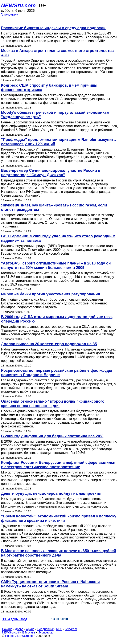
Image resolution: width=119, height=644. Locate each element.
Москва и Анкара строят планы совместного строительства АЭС (57, 53)
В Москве (29, 632)
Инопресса (45, 632)
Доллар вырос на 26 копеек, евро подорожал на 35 (49, 344)
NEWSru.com (18, 5)
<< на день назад (15, 619)
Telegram (71, 629)
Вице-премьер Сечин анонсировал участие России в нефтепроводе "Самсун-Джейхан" (51, 173)
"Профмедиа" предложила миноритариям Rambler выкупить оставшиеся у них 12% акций (58, 142)
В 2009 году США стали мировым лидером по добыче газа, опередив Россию (57, 319)
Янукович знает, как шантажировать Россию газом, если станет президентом (54, 207)
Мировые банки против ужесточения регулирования (51, 294)
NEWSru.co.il (11, 632)
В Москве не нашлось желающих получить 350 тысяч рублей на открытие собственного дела (59, 553)
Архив (30, 629)
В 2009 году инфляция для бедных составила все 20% (52, 436)
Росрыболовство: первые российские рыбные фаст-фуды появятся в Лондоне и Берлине (57, 373)
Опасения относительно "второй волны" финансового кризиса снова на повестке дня (53, 404)
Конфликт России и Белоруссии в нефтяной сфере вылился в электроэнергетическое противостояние (58, 465)
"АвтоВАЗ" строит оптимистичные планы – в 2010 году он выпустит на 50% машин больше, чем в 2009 (56, 265)
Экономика (10, 14)
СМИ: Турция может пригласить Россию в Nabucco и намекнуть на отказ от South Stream (50, 584)
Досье (19, 629)
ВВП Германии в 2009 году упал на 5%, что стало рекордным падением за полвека (58, 238)
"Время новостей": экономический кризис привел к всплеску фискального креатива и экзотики (59, 518)
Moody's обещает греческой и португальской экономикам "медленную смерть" (55, 115)
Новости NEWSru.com (20, 636)
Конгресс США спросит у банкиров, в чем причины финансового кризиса (49, 88)
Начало (7, 629)
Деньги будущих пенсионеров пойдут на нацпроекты (51, 493)
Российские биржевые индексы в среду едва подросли (53, 28)
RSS (59, 629)
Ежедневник (45, 629)
